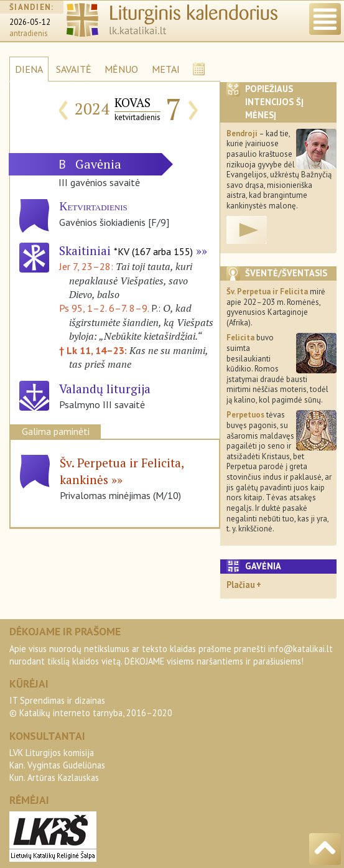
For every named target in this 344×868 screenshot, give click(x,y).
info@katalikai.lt (300, 649)
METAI (166, 69)
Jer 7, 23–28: (87, 266)
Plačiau (241, 585)
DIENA (29, 69)
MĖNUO (121, 69)
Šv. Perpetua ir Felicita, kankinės (122, 471)
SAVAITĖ (74, 69)
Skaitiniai (126, 250)
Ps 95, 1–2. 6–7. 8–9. (104, 308)
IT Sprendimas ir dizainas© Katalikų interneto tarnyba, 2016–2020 (91, 707)
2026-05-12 (30, 22)
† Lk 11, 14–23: (94, 350)
